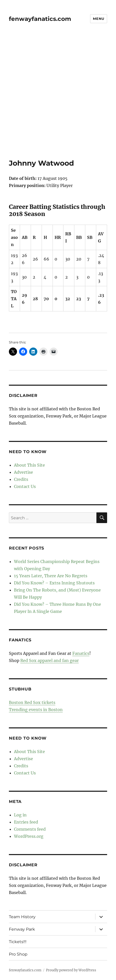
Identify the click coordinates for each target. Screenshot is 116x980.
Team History (22, 917)
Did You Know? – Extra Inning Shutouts (54, 583)
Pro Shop (18, 954)
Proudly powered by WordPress (71, 970)
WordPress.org (29, 836)
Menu (98, 19)
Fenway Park (22, 929)
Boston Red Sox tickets (32, 702)
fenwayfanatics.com (40, 19)
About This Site (29, 465)
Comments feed (30, 829)
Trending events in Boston (36, 710)
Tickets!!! (18, 942)
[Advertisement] (58, 98)
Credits (21, 479)
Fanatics (81, 653)
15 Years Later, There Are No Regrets (51, 576)
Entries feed (26, 822)
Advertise (23, 472)
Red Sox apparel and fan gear (49, 660)
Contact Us (25, 486)
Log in (20, 815)
